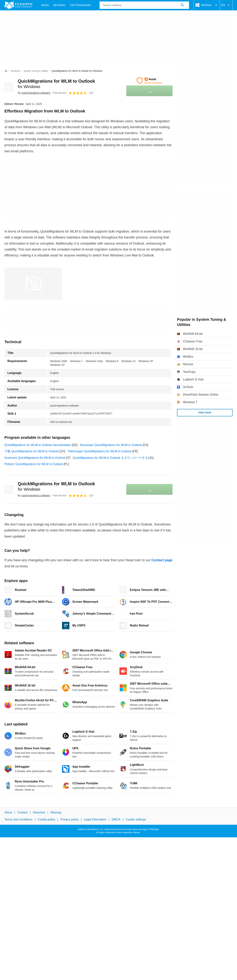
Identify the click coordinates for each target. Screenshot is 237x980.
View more (205, 412)
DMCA (116, 819)
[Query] (144, 5)
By (34, 93)
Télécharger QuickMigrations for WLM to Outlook (100, 451)
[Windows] (15, 71)
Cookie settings (136, 819)
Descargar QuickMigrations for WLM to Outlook (111, 445)
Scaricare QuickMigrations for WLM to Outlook (35, 458)
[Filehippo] (18, 5)
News (45, 5)
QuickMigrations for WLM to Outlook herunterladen (38, 445)
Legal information (95, 819)
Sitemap (56, 812)
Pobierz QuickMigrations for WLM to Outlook (34, 464)
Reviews (59, 5)
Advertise (39, 812)
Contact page (162, 560)
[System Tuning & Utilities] (36, 71)
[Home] (6, 71)
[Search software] (182, 5)
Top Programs (80, 5)
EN (226, 5)
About (8, 812)
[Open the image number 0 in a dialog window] (33, 283)
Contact (22, 812)
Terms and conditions (18, 819)
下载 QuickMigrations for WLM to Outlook (32, 451)
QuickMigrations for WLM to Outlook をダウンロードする (110, 458)
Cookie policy (46, 819)
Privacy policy (70, 819)
